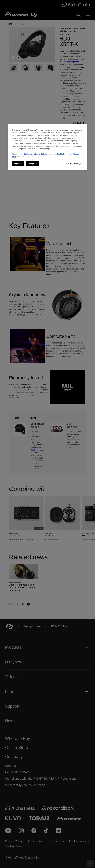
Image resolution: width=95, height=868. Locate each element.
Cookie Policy (63, 154)
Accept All (32, 164)
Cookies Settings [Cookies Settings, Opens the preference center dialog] (74, 164)
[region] (48, 147)
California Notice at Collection (37, 154)
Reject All (18, 164)
